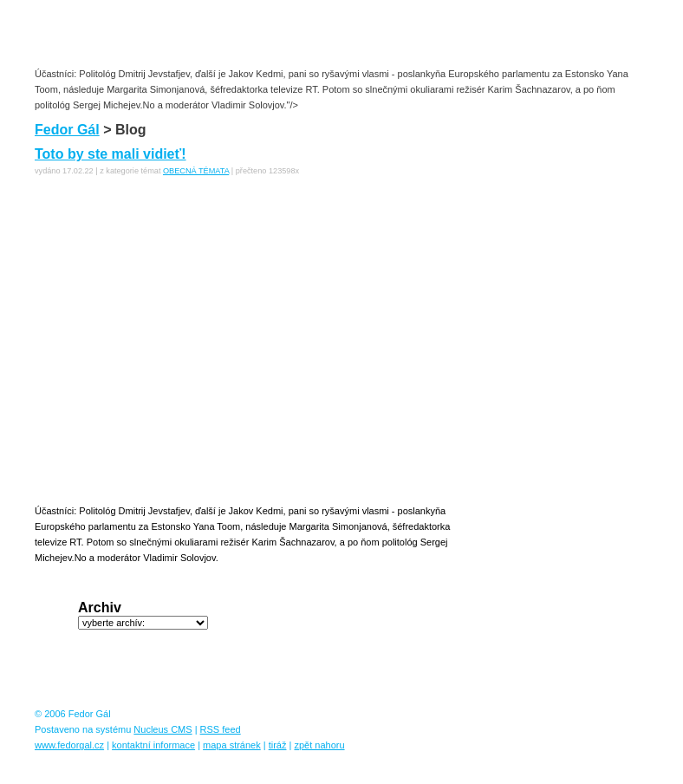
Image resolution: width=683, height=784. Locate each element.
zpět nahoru (319, 745)
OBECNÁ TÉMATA (196, 171)
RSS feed (221, 729)
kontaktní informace (153, 745)
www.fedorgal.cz (69, 745)
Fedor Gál (67, 130)
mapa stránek (232, 745)
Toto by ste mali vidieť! (111, 154)
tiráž (278, 745)
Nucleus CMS (163, 729)
